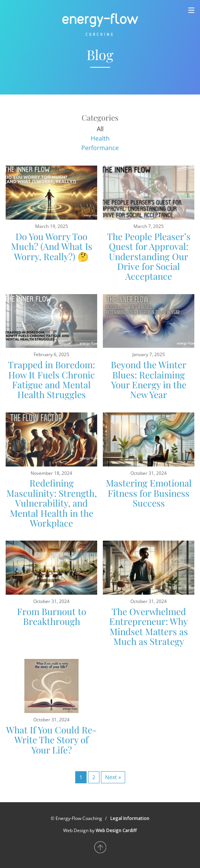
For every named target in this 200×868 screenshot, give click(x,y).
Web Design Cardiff (116, 830)
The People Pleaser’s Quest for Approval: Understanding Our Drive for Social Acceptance (149, 256)
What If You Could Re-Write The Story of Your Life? (51, 740)
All (100, 129)
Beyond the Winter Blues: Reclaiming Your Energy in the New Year (149, 379)
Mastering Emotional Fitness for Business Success (149, 493)
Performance (100, 148)
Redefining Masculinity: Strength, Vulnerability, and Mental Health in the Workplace (52, 503)
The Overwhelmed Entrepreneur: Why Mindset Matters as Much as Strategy (149, 626)
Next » (113, 777)
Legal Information (130, 818)
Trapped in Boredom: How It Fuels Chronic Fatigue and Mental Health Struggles (51, 379)
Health (100, 138)
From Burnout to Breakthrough (52, 616)
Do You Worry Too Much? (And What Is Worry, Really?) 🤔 (52, 246)
